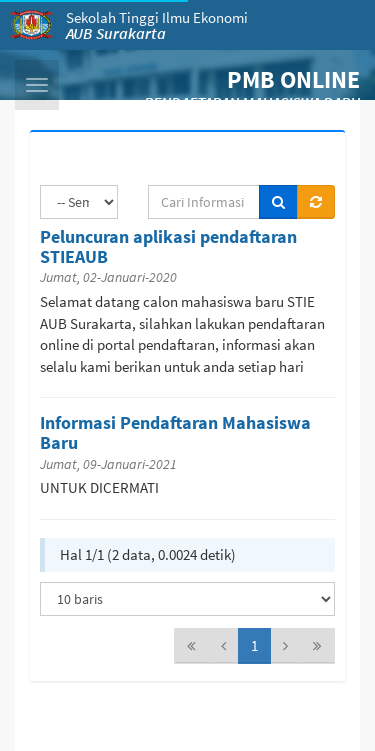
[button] (37, 85)
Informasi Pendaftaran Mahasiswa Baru (175, 432)
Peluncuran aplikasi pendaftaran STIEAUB (168, 246)
